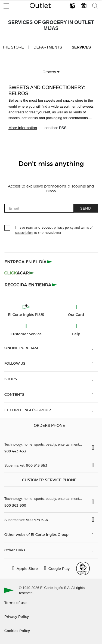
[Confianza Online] (83, 569)
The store (13, 47)
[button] (6, 5)
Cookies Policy (17, 631)
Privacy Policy (17, 616)
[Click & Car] (19, 273)
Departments (48, 47)
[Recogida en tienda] (31, 285)
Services (81, 47)
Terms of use (16, 602)
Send (86, 208)
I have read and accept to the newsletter (54, 230)
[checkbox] (8, 228)
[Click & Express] (29, 262)
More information (23, 128)
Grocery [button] (51, 72)
